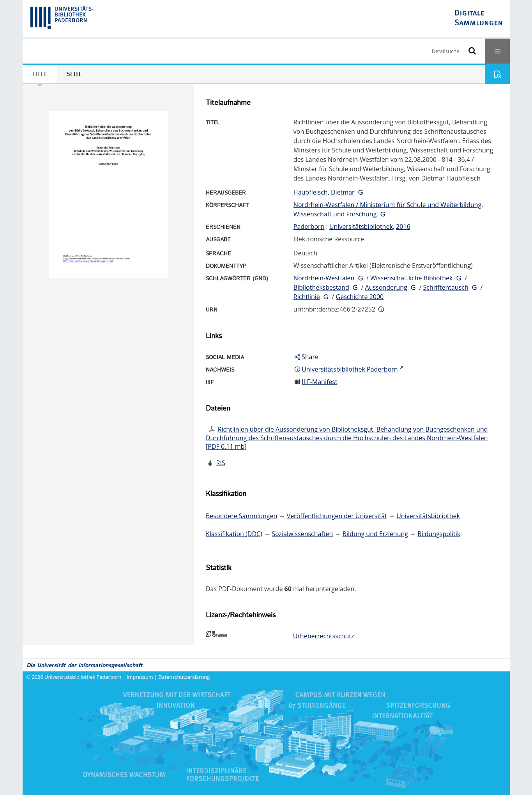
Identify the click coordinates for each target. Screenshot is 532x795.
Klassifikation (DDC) (234, 534)
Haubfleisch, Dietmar (324, 192)
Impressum (140, 677)
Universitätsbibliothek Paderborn (83, 677)
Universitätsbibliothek (361, 227)
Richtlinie (307, 297)
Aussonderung (386, 287)
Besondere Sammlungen (241, 516)
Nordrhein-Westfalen (324, 278)
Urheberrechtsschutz (324, 636)
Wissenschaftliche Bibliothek (411, 278)
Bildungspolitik (439, 534)
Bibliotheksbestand (321, 287)
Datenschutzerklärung (184, 677)
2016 (403, 227)
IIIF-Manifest (320, 382)
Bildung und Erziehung (375, 534)
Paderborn (309, 227)
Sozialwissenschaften (302, 534)
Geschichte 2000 (360, 297)
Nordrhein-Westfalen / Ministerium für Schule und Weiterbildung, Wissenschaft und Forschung (388, 209)
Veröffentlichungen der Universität (337, 516)
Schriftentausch (446, 287)
